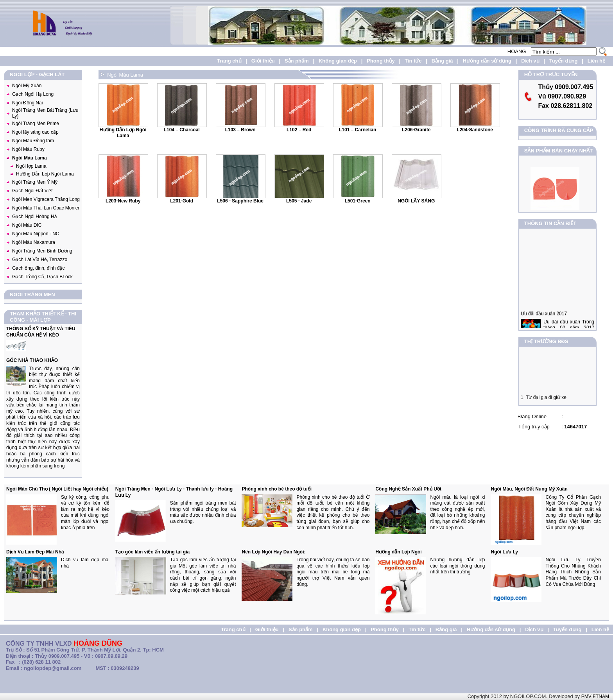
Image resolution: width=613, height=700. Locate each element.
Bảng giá (442, 61)
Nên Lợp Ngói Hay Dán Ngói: (273, 552)
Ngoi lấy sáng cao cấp (35, 132)
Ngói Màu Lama (30, 158)
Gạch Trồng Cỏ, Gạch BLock (42, 277)
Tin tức (413, 61)
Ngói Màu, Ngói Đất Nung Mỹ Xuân (529, 489)
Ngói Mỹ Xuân (27, 86)
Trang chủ (229, 61)
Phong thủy (381, 61)
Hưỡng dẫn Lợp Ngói (398, 552)
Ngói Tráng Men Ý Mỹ (35, 182)
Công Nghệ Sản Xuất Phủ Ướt (408, 489)
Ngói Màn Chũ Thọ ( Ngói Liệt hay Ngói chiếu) (57, 489)
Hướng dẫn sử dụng (487, 61)
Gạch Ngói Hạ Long (33, 94)
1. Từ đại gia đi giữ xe (544, 400)
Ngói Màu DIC (27, 225)
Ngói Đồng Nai (27, 103)
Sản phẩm (297, 61)
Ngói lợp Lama (31, 166)
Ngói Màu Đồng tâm (33, 141)
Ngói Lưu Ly (504, 552)
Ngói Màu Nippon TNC (36, 234)
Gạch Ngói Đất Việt (32, 191)
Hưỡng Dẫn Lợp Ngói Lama (45, 174)
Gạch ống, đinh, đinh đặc (38, 268)
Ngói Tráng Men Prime (36, 124)
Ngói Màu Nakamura (34, 242)
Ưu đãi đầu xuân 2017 (544, 319)
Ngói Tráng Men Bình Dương (42, 251)
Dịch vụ (530, 61)
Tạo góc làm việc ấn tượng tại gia (152, 552)
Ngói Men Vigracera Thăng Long (46, 199)
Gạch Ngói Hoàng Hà (34, 217)
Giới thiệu (263, 61)
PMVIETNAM (595, 696)
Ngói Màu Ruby (28, 149)
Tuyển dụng (564, 61)
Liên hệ (596, 61)
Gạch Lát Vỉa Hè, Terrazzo (40, 260)
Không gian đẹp (338, 61)
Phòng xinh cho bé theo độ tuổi (277, 489)
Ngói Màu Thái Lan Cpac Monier (46, 208)
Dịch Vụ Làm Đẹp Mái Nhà (35, 552)
